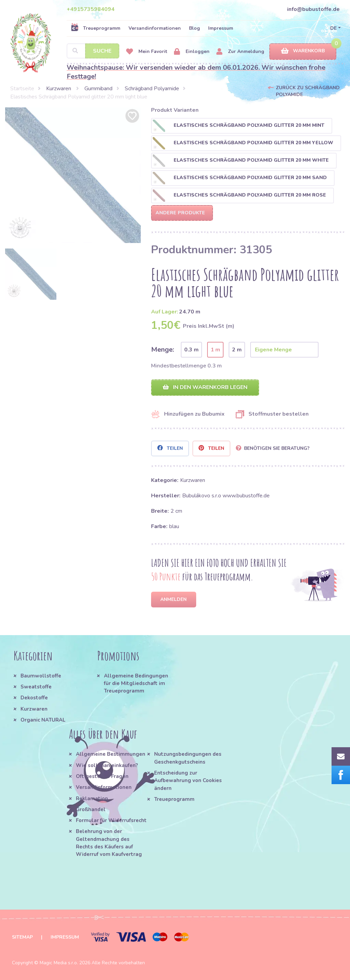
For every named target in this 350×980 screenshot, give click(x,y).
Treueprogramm (96, 28)
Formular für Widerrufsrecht (111, 820)
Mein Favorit (147, 52)
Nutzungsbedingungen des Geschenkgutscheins (188, 758)
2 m (237, 350)
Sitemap (22, 937)
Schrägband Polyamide (152, 89)
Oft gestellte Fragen (102, 776)
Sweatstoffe (36, 687)
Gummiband (98, 89)
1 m (215, 350)
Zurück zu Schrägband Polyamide (308, 91)
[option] (73, 175)
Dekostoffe (34, 698)
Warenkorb (303, 51)
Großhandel (91, 809)
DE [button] (333, 28)
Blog (194, 28)
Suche (102, 51)
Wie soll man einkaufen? (107, 765)
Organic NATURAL (43, 720)
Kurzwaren (59, 89)
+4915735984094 (91, 9)
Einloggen (192, 52)
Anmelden (173, 599)
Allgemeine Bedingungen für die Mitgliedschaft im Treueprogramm (136, 683)
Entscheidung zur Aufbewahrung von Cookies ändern (188, 781)
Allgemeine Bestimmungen (111, 754)
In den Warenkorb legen (205, 387)
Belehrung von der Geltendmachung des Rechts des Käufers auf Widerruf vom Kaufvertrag (109, 843)
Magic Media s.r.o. (59, 963)
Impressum (221, 28)
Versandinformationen (155, 28)
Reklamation (92, 798)
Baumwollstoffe (41, 676)
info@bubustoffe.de (313, 9)
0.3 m (191, 350)
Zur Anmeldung (240, 52)
